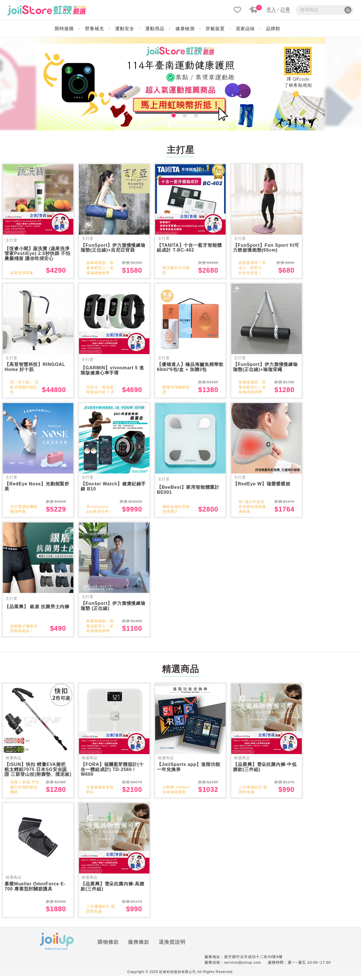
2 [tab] (180, 114)
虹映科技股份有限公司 (178, 976)
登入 (271, 9)
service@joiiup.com (243, 966)
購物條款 (80, 947)
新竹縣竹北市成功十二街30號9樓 (253, 961)
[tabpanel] (180, 84)
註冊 (285, 9)
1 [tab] (169, 114)
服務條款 (111, 947)
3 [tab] (192, 114)
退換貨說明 (144, 947)
